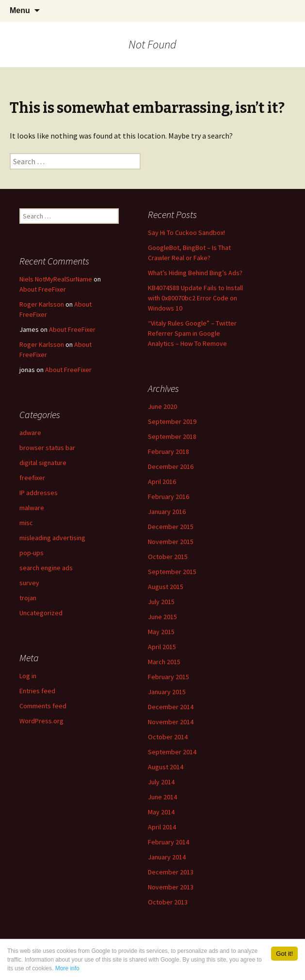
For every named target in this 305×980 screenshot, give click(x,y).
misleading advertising (52, 538)
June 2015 (162, 617)
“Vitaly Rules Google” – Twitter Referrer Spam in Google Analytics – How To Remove (192, 333)
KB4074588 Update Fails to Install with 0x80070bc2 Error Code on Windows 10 (195, 298)
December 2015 (171, 527)
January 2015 (167, 692)
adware (30, 433)
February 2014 (169, 842)
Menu (20, 10)
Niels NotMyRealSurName (56, 279)
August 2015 (166, 587)
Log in (28, 676)
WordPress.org (41, 721)
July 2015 (161, 602)
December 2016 (171, 467)
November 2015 (171, 542)
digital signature (43, 463)
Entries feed (37, 691)
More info (67, 968)
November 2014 (171, 722)
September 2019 (172, 421)
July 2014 (161, 782)
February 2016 (169, 497)
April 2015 (162, 647)
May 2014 (161, 812)
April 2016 (162, 482)
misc (26, 523)
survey (29, 583)
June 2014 (162, 797)
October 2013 (168, 902)
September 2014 (172, 752)
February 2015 (169, 677)
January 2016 (167, 512)
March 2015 (164, 662)
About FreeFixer (43, 289)
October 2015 (168, 557)
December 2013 (171, 872)
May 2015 (161, 632)
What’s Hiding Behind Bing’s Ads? (195, 273)
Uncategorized (41, 613)
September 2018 (172, 436)
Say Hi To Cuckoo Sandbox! (186, 233)
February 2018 (169, 451)
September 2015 (172, 572)
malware (32, 508)
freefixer (32, 478)
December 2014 (171, 707)
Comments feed (43, 706)
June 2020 (162, 406)
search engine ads (46, 568)
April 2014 (162, 827)
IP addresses (39, 493)
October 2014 (168, 737)
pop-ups (32, 553)
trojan (28, 598)
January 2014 (167, 857)
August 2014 (166, 767)
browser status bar (47, 448)
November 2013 (171, 887)
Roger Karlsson (42, 304)
